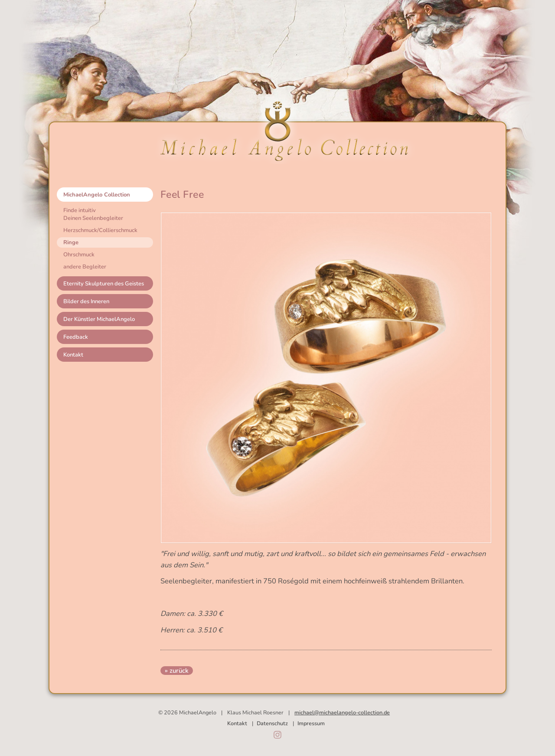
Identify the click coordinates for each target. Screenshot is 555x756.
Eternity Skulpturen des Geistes (104, 284)
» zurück (177, 671)
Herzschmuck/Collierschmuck (100, 230)
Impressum (311, 723)
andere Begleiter (85, 267)
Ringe (71, 242)
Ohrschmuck (79, 255)
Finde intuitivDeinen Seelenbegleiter (93, 214)
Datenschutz (272, 723)
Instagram (277, 735)
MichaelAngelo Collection (97, 195)
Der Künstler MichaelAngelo (99, 319)
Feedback (76, 337)
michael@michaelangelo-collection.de (342, 712)
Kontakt (73, 355)
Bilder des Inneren (86, 301)
